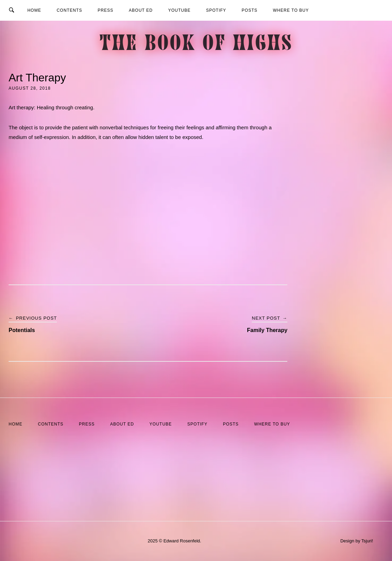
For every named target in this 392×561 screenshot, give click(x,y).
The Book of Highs (196, 45)
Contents (69, 10)
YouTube (179, 10)
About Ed (141, 10)
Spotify (216, 10)
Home (34, 10)
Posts (250, 10)
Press (105, 10)
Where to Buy (291, 10)
